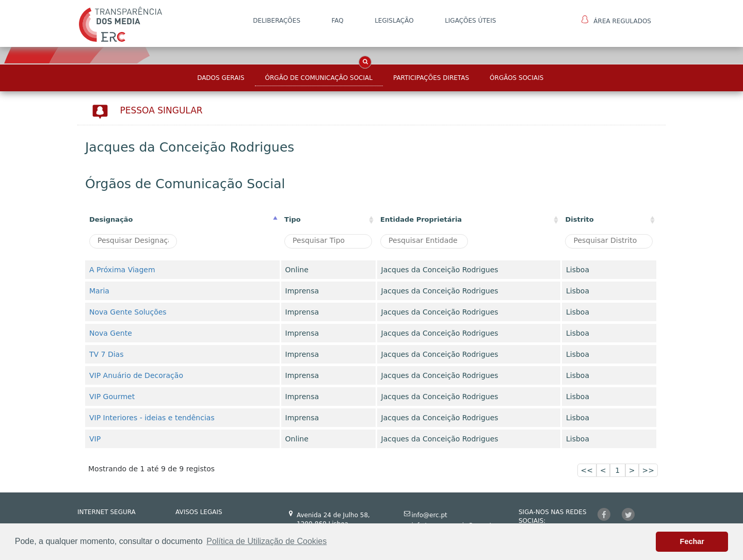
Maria (99, 291)
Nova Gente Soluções (128, 312)
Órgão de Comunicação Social (319, 78)
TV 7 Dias (106, 354)
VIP (95, 439)
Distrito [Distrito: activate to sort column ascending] (579, 219)
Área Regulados (616, 20)
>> (648, 470)
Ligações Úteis (470, 21)
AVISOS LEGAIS (199, 512)
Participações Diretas (431, 78)
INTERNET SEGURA (107, 512)
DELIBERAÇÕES (277, 21)
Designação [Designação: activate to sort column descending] (111, 219)
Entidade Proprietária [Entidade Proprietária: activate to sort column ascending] (421, 219)
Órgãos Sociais (516, 78)
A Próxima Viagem (122, 270)
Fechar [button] (692, 541)
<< (587, 470)
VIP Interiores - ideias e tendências (152, 418)
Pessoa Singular (161, 110)
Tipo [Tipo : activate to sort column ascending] (293, 219)
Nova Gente (111, 333)
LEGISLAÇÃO (394, 21)
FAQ (337, 21)
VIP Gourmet (112, 397)
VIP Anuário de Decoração (136, 375)
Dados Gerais (221, 78)
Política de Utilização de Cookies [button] (266, 541)
